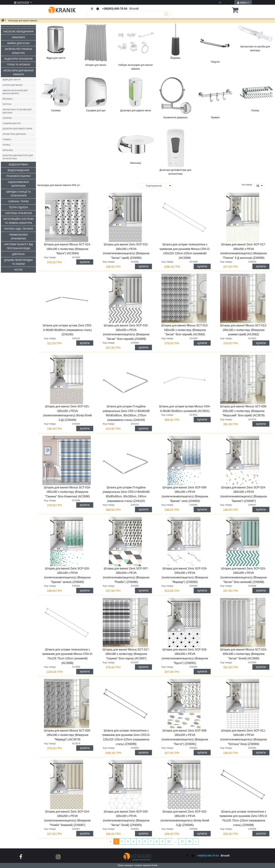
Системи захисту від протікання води (18, 246)
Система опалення (18, 213)
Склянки (7, 118)
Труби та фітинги (18, 65)
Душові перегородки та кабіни (18, 262)
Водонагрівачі (18, 164)
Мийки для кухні (18, 43)
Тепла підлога (18, 207)
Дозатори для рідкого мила (17, 129)
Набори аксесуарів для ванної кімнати (15, 92)
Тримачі (7, 139)
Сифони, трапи (18, 201)
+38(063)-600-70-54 (115, 9)
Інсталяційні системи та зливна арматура (18, 221)
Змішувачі (18, 37)
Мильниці (8, 150)
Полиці (6, 145)
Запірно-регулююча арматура (18, 51)
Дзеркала (18, 254)
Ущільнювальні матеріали (18, 184)
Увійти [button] (242, 3)
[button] (230, 10)
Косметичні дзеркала (14, 134)
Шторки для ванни (13, 85)
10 (169, 841)
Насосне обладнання (18, 31)
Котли (18, 270)
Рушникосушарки (18, 176)
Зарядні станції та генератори (18, 194)
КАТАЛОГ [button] (22, 3)
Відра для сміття (12, 80)
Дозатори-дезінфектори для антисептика (18, 157)
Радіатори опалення (18, 59)
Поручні (7, 104)
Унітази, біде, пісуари (18, 229)
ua (220, 2)
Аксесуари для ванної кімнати (18, 72)
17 (182, 841)
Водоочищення (18, 170)
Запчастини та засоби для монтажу (17, 111)
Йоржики (8, 99)
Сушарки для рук (12, 123)
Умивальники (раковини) (18, 237)
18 (189, 841)
